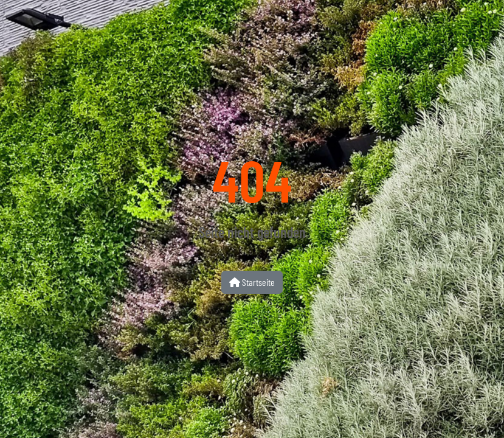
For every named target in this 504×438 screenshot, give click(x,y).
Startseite (252, 282)
